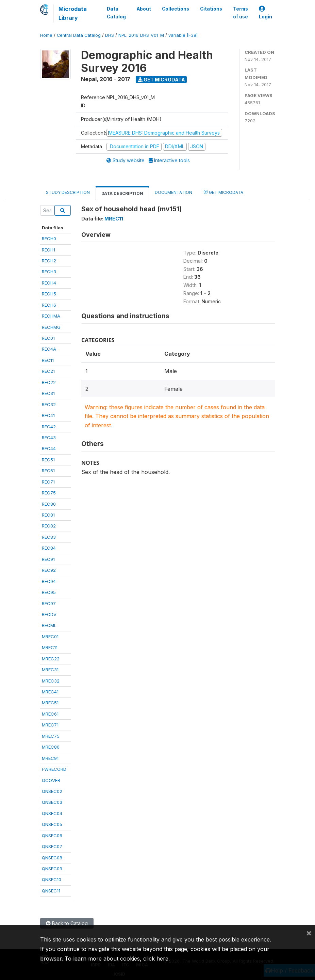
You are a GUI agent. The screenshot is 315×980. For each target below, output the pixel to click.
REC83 (49, 537)
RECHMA (51, 316)
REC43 (49, 438)
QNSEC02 (52, 791)
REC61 (48, 471)
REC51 (48, 460)
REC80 (49, 504)
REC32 (49, 404)
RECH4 (49, 283)
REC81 (48, 515)
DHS (110, 35)
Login (266, 13)
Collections (176, 9)
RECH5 (49, 294)
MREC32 (51, 681)
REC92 (49, 570)
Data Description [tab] (122, 193)
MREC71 (50, 725)
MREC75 (51, 736)
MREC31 (50, 670)
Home (46, 35)
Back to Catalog (67, 923)
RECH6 (49, 305)
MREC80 (51, 747)
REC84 (49, 548)
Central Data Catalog (79, 35)
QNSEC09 (52, 869)
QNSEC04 (52, 813)
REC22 (49, 382)
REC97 (49, 603)
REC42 (49, 427)
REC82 (49, 526)
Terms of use (241, 13)
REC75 (49, 493)
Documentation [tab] (173, 192)
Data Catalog (116, 13)
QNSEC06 (52, 836)
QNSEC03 (52, 802)
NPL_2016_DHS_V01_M (141, 35)
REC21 (48, 371)
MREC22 (51, 659)
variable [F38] (183, 35)
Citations (211, 9)
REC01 (48, 338)
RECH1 (48, 250)
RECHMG (51, 327)
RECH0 (49, 239)
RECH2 (49, 261)
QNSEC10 (52, 879)
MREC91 (50, 758)
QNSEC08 (52, 858)
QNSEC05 (52, 824)
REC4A (49, 349)
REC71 (48, 482)
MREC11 (50, 647)
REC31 (48, 393)
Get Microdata (161, 80)
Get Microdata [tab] (223, 192)
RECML (49, 625)
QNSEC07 (52, 846)
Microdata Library (73, 13)
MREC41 (50, 692)
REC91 (48, 559)
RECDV (49, 614)
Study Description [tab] (68, 192)
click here (156, 959)
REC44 (49, 448)
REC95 (49, 592)
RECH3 (49, 272)
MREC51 (50, 703)
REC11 (48, 360)
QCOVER (51, 780)
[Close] (309, 933)
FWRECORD (54, 769)
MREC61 (50, 714)
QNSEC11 (51, 891)
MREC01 (50, 637)
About (144, 9)
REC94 (49, 581)
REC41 (48, 415)
